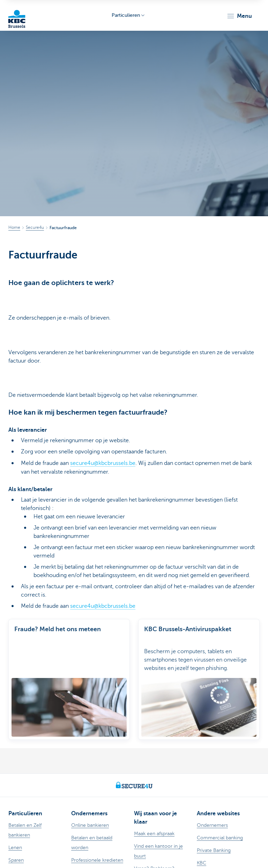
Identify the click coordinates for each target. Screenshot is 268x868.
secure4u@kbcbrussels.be (103, 463)
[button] (239, 16)
